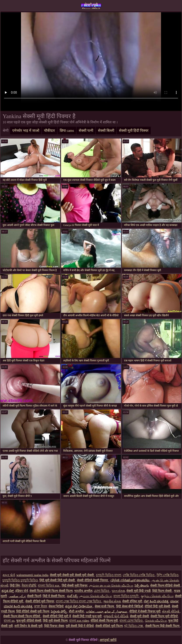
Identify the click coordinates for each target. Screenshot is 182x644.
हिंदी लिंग (15, 586)
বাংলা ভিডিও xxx (49, 586)
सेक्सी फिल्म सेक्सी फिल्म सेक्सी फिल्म (51, 591)
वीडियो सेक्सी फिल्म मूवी (104, 621)
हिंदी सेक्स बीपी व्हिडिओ (130, 606)
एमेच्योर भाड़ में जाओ (26, 131)
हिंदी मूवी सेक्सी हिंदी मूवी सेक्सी (57, 580)
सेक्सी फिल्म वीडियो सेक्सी (165, 586)
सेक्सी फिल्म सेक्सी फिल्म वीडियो (22, 616)
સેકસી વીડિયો (171, 611)
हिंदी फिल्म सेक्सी (162, 591)
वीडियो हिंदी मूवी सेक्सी (157, 606)
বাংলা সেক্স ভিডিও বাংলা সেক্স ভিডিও (79, 601)
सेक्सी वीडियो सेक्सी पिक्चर (93, 580)
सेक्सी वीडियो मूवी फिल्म (109, 626)
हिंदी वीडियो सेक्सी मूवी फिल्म (33, 611)
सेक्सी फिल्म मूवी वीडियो (164, 616)
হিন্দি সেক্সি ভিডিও (168, 575)
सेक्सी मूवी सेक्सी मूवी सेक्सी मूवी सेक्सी (72, 575)
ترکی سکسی (17, 596)
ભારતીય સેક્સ (112, 601)
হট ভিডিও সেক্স (134, 626)
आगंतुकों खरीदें (108, 640)
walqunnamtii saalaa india (32, 575)
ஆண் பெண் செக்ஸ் (165, 580)
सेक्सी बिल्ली (106, 131)
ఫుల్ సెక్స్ (73, 596)
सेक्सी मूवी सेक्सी (139, 616)
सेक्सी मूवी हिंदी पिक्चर (134, 131)
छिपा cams (67, 131)
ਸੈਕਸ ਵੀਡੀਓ (29, 586)
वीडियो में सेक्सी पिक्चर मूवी (145, 611)
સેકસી (4, 586)
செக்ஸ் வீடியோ (156, 621)
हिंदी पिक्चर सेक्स (54, 626)
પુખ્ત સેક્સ (118, 591)
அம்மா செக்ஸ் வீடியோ (96, 596)
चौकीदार (49, 131)
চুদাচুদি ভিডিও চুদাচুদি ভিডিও (20, 580)
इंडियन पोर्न (22, 591)
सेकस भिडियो (56, 606)
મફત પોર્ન (9, 575)
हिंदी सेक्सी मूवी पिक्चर (75, 586)
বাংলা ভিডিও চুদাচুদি (126, 596)
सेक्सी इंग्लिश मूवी (132, 601)
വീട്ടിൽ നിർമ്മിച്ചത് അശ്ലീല (130, 580)
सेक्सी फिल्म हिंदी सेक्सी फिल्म (163, 626)
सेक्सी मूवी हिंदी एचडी (139, 591)
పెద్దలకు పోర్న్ (59, 611)
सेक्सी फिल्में (34, 596)
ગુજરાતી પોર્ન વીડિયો (116, 616)
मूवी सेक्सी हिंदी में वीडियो (80, 626)
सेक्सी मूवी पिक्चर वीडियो (91, 6)
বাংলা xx (9, 621)
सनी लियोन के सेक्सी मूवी (29, 626)
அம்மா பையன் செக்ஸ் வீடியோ (111, 586)
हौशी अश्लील (77, 611)
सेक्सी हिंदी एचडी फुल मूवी (87, 616)
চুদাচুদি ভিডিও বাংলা (109, 575)
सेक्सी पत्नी (86, 131)
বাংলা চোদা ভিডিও (131, 621)
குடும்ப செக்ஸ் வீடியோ (157, 596)
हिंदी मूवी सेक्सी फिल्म (55, 621)
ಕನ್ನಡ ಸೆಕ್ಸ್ (8, 591)
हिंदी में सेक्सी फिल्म (54, 596)
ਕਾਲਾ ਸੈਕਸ (41, 606)
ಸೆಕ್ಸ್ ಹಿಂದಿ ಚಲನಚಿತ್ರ (156, 601)
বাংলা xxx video (79, 621)
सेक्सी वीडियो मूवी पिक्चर (40, 601)
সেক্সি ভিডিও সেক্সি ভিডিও (139, 575)
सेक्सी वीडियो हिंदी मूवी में (57, 616)
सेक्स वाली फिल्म (105, 606)
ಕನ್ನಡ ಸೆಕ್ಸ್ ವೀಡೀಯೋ (79, 606)
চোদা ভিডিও (102, 591)
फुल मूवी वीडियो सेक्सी (29, 621)
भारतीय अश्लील (83, 591)
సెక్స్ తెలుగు (142, 586)
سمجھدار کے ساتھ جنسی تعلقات (107, 611)
